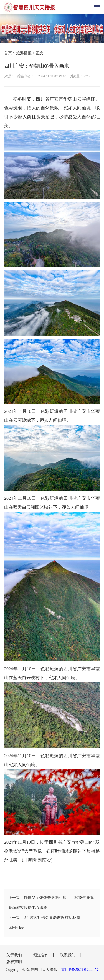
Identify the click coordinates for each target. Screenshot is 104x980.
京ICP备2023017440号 (80, 970)
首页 (8, 53)
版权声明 (15, 962)
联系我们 (68, 955)
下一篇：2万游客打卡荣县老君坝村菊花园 (44, 918)
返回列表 (16, 928)
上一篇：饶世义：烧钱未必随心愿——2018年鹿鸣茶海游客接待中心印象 (51, 903)
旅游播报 (24, 53)
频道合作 (42, 955)
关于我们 (15, 955)
